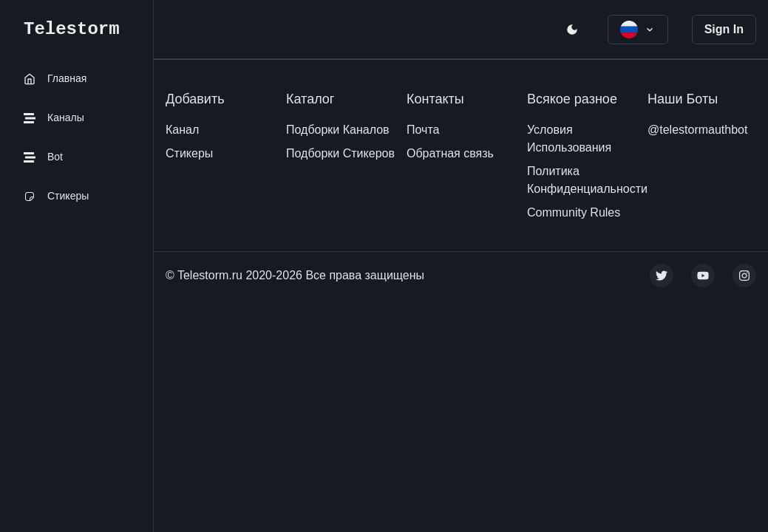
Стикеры (189, 153)
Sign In (724, 29)
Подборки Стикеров (340, 153)
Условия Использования (569, 139)
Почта (423, 130)
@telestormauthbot (697, 130)
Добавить (195, 99)
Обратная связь (450, 153)
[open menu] (572, 30)
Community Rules (574, 212)
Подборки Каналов (338, 130)
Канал (182, 130)
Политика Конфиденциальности (587, 180)
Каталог (310, 99)
